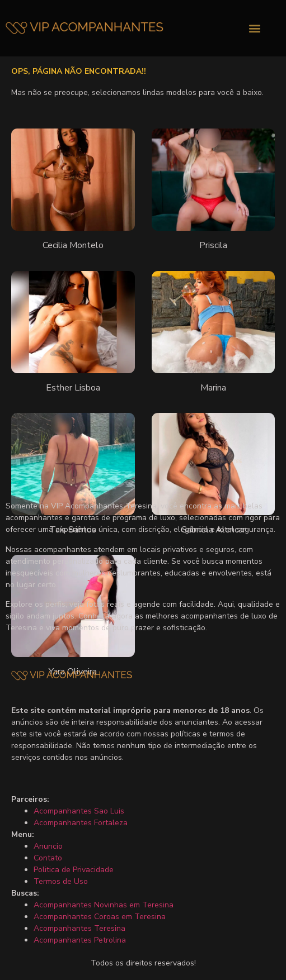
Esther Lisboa (73, 388)
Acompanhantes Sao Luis (79, 811)
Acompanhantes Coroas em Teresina (100, 917)
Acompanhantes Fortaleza (81, 823)
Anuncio (48, 846)
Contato (48, 858)
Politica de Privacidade (74, 870)
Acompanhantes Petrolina (80, 940)
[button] (255, 28)
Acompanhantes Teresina (79, 928)
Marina (213, 388)
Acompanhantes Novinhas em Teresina (104, 905)
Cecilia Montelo (73, 245)
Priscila (213, 245)
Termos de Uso (61, 881)
